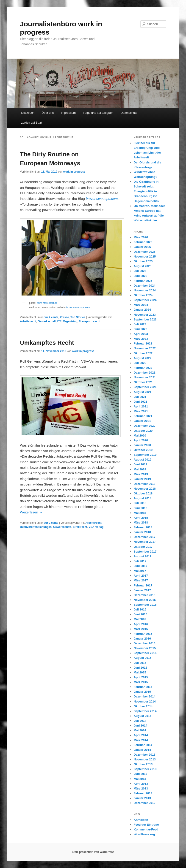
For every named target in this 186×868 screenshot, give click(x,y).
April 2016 (141, 624)
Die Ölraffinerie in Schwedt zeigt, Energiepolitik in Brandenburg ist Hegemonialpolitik (147, 191)
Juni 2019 (140, 464)
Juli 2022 (140, 363)
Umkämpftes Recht (47, 343)
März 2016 (141, 629)
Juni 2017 (140, 566)
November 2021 (145, 377)
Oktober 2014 (143, 706)
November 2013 (145, 759)
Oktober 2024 (143, 295)
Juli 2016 (140, 609)
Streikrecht (80, 527)
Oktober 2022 (143, 353)
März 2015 (141, 682)
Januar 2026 (142, 247)
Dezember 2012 (145, 803)
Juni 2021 (140, 402)
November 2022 (145, 348)
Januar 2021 (142, 421)
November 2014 (145, 701)
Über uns (48, 113)
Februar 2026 (143, 242)
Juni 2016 (140, 614)
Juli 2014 (140, 721)
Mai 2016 (140, 619)
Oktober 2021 (143, 382)
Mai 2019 (140, 469)
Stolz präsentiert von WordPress (93, 852)
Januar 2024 (142, 310)
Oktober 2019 (143, 450)
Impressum (68, 113)
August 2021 (143, 392)
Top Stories (78, 317)
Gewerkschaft (47, 321)
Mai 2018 (140, 513)
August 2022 (143, 358)
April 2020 (141, 440)
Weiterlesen (31, 512)
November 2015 (145, 648)
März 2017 (141, 580)
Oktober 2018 (143, 493)
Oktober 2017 (143, 547)
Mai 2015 (140, 672)
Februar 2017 (143, 585)
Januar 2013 (142, 798)
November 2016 (145, 600)
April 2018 (141, 518)
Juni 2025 (140, 276)
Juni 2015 (140, 668)
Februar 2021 (143, 416)
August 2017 (143, 556)
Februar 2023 (143, 343)
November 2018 (145, 489)
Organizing (70, 321)
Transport (85, 321)
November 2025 (145, 256)
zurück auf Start (32, 123)
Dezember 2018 (145, 484)
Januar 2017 (142, 590)
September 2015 (145, 653)
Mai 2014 (140, 730)
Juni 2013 (140, 774)
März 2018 (141, 522)
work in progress (74, 172)
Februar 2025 (143, 281)
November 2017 (145, 542)
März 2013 (141, 788)
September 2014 (145, 711)
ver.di (97, 321)
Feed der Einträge (146, 825)
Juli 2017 (140, 561)
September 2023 (145, 319)
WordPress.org (144, 834)
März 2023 (141, 339)
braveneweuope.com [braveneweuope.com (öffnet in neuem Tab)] (102, 199)
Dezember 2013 (145, 755)
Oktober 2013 (143, 764)
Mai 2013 (140, 779)
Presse (64, 317)
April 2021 (141, 406)
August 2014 (143, 716)
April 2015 (141, 677)
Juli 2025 (140, 271)
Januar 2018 (142, 532)
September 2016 (145, 605)
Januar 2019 (142, 479)
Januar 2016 (142, 639)
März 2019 (141, 474)
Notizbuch (28, 113)
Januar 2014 (142, 750)
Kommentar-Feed (146, 829)
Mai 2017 (140, 571)
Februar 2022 (143, 368)
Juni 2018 (140, 508)
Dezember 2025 (145, 252)
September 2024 (145, 300)
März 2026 (141, 237)
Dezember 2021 (145, 373)
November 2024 (145, 290)
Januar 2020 (142, 445)
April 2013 (141, 784)
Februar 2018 (143, 527)
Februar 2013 (143, 793)
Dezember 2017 (145, 537)
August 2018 (143, 498)
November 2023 (145, 315)
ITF (59, 321)
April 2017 (141, 576)
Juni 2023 (140, 329)
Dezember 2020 (145, 426)
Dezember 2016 (145, 595)
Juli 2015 (140, 663)
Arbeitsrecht (28, 321)
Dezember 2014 (145, 696)
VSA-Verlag (96, 527)
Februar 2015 (143, 687)
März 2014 (141, 740)
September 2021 (145, 387)
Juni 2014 (140, 726)
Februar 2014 (143, 745)
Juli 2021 (140, 397)
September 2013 (145, 769)
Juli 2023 (140, 324)
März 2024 (141, 305)
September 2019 (145, 455)
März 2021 (141, 411)
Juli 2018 (140, 503)
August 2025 (143, 266)
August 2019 (143, 460)
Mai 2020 (140, 435)
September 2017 (145, 552)
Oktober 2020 (143, 431)
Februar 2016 (143, 634)
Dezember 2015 (145, 643)
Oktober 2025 (143, 261)
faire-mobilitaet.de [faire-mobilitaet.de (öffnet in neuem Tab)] (47, 303)
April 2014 (141, 735)
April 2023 (141, 334)
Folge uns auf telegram (98, 113)
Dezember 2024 (145, 286)
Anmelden (141, 820)
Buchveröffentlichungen (36, 527)
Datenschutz (129, 113)
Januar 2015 (142, 692)
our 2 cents (51, 317)
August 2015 (143, 658)
